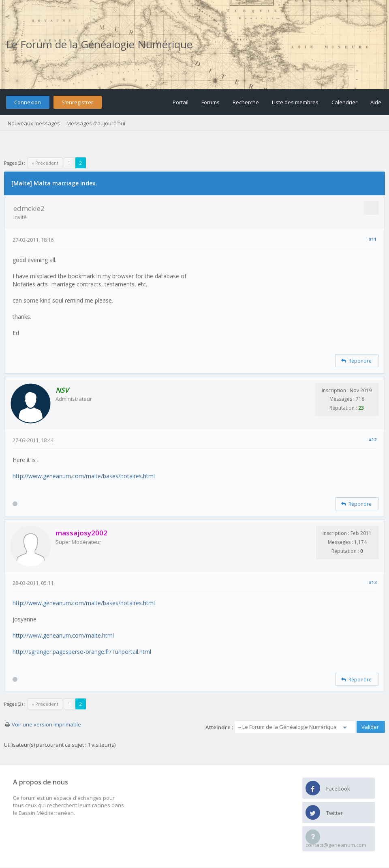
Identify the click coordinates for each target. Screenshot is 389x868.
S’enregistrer (77, 102)
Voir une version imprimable (46, 724)
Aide (376, 102)
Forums (211, 102)
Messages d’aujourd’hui (96, 123)
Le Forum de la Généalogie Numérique (99, 44)
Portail (181, 102)
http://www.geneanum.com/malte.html (63, 635)
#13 (373, 582)
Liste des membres (295, 102)
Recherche (246, 102)
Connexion (28, 102)
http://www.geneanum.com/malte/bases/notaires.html (84, 476)
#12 (373, 439)
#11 (373, 239)
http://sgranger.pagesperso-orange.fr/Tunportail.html (82, 652)
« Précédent (45, 163)
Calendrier (344, 102)
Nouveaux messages (34, 123)
